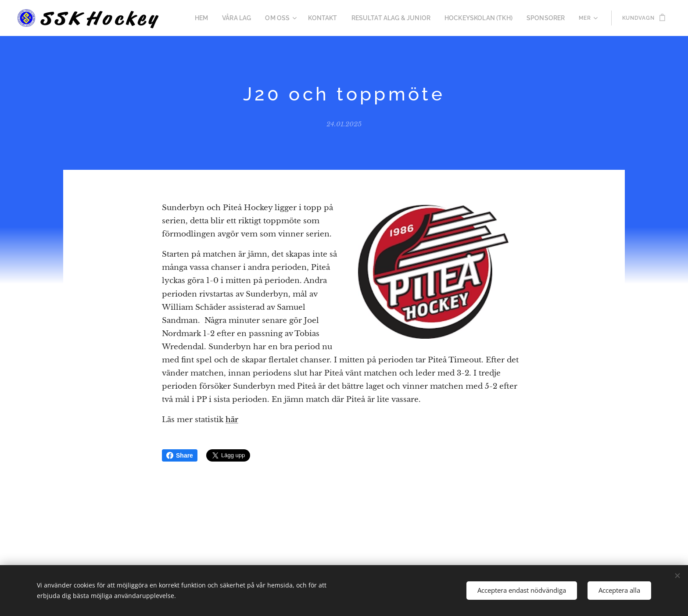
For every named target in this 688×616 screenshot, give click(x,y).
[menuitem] (226, 18)
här (232, 420)
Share (180, 455)
